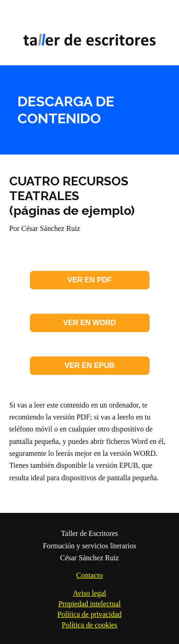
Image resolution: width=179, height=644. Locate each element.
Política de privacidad (90, 614)
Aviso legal (89, 593)
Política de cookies (89, 625)
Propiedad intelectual (90, 604)
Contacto (90, 575)
